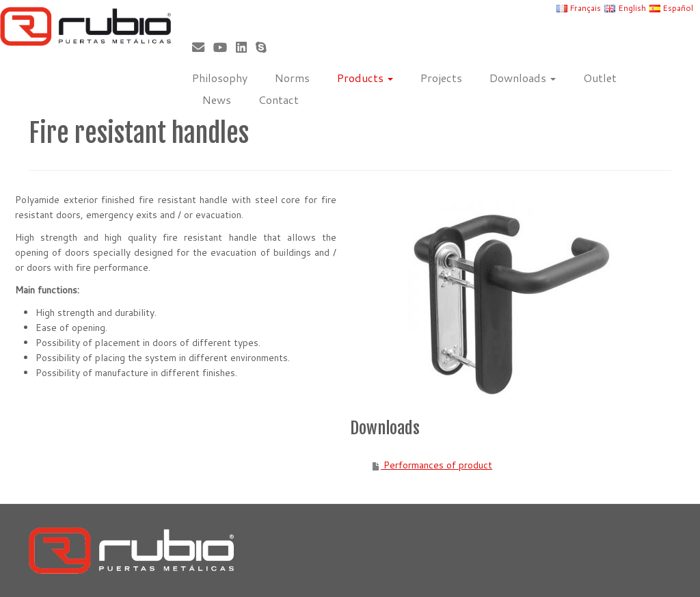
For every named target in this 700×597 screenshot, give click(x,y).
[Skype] (266, 47)
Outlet (600, 78)
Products (365, 78)
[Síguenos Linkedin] (246, 47)
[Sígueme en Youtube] (225, 47)
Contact (279, 99)
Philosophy (220, 78)
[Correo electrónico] (203, 47)
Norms (292, 78)
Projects (441, 78)
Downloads (523, 78)
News (217, 99)
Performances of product (436, 465)
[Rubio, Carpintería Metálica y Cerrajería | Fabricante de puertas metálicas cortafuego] (82, 26)
